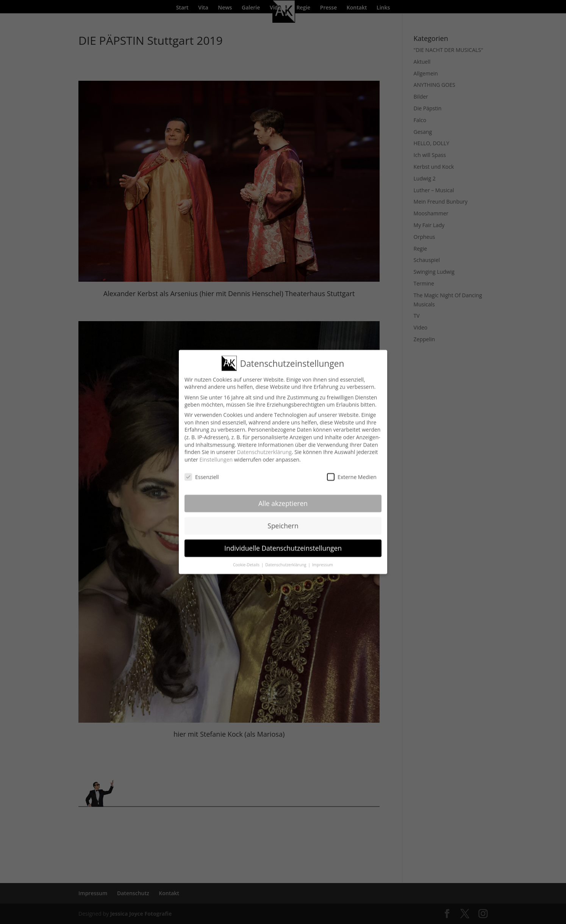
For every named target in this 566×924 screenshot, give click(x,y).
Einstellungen (216, 455)
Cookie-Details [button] (247, 560)
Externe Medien (352, 472)
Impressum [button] (323, 560)
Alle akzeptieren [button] (283, 499)
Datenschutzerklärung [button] (286, 560)
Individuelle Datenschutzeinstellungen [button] (283, 543)
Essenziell (202, 472)
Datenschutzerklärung (264, 447)
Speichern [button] (283, 521)
